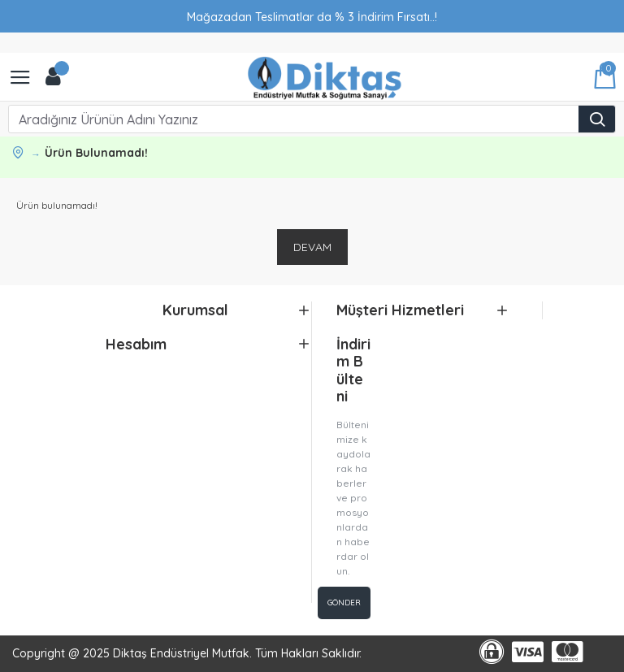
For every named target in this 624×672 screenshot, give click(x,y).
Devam (312, 247)
